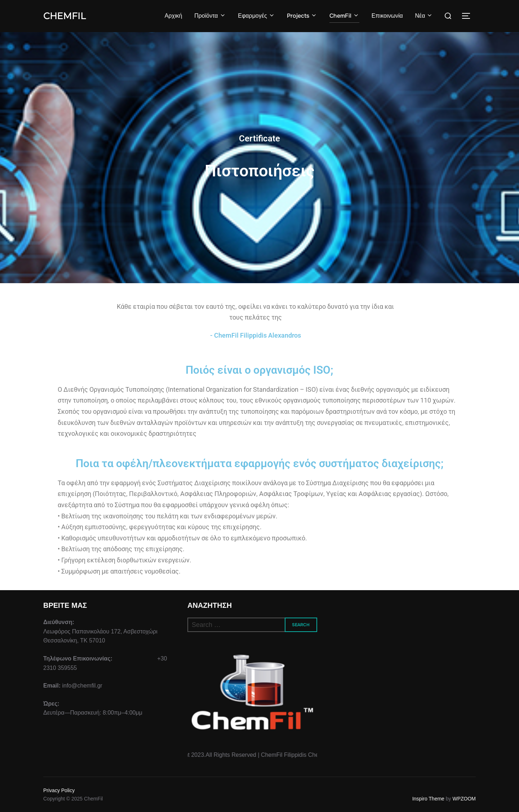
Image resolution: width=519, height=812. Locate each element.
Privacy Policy (59, 790)
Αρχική (174, 16)
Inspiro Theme (428, 799)
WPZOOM (464, 799)
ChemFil (65, 16)
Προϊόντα (210, 16)
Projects (302, 16)
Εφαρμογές (256, 16)
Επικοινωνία (387, 16)
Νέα (424, 16)
